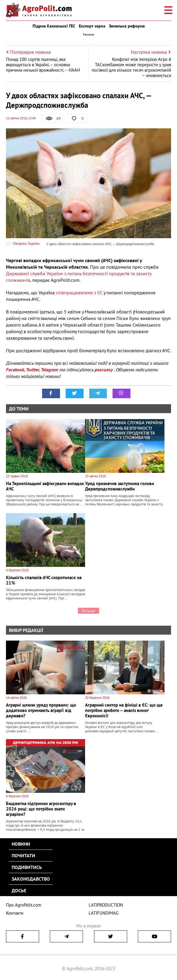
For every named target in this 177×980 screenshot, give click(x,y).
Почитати (23, 856)
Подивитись (27, 867)
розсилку (104, 370)
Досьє (19, 890)
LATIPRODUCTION (106, 905)
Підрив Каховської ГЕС (54, 26)
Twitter (33, 370)
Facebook (15, 370)
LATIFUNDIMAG (104, 913)
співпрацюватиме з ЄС (79, 293)
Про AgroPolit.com (24, 905)
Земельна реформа (127, 26)
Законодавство (31, 879)
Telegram (50, 370)
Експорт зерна (92, 26)
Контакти (15, 913)
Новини (21, 844)
